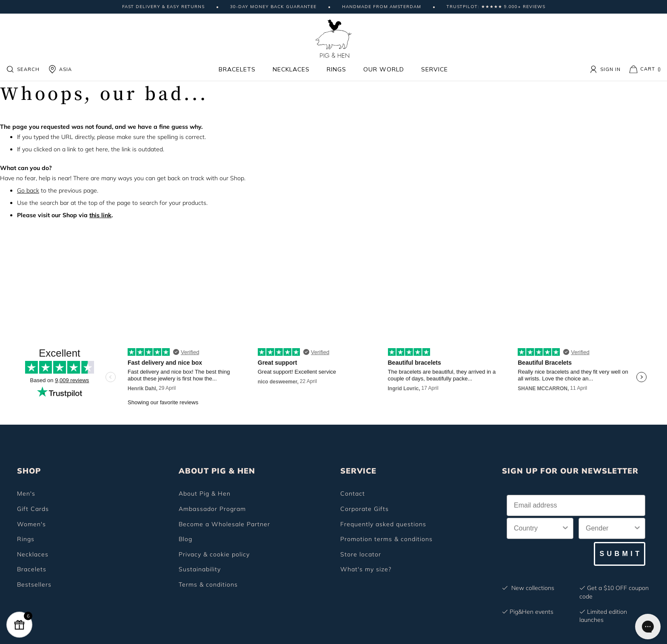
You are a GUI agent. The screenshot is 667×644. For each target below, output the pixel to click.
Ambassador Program (212, 509)
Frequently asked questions (383, 524)
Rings (336, 69)
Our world (384, 69)
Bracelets (237, 69)
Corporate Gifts (365, 509)
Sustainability (200, 569)
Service (435, 69)
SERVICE (358, 471)
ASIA (60, 69)
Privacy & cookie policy (214, 554)
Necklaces (291, 69)
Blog (185, 539)
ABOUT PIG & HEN (217, 471)
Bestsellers (34, 584)
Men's (26, 494)
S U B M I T (620, 554)
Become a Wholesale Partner (224, 524)
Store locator (361, 554)
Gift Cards (33, 509)
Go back (28, 190)
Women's (31, 524)
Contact (353, 494)
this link (100, 215)
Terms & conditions (208, 584)
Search (23, 69)
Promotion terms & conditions (386, 539)
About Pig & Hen (205, 494)
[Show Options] (565, 528)
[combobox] (537, 528)
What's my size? (366, 569)
